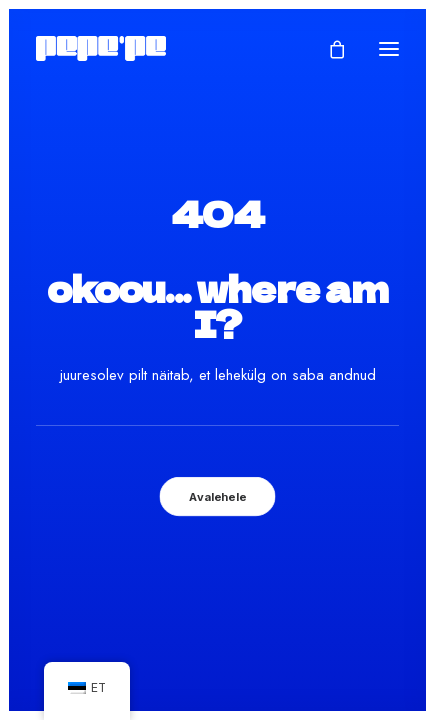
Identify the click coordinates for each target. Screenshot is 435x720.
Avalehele (217, 496)
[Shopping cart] (328, 49)
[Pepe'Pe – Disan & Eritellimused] (101, 48)
